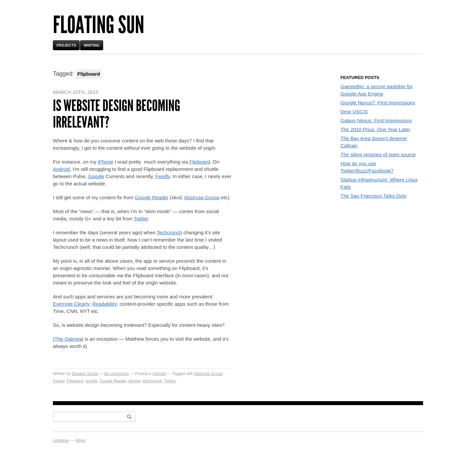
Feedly (163, 176)
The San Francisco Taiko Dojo (374, 196)
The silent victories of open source (378, 154)
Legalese (61, 440)
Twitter (141, 219)
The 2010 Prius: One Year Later (375, 129)
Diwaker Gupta (85, 374)
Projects (66, 45)
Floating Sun (99, 25)
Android (61, 169)
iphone (135, 381)
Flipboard (200, 162)
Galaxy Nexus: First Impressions (376, 120)
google (92, 381)
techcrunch (152, 381)
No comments (116, 374)
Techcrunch (169, 232)
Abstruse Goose (202, 197)
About (80, 440)
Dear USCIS (354, 112)
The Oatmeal (69, 339)
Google (96, 176)
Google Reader (152, 197)
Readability (104, 304)
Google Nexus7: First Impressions (378, 103)
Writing (92, 45)
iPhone (106, 162)
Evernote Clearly (71, 304)
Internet (159, 374)
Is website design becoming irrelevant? (117, 114)
